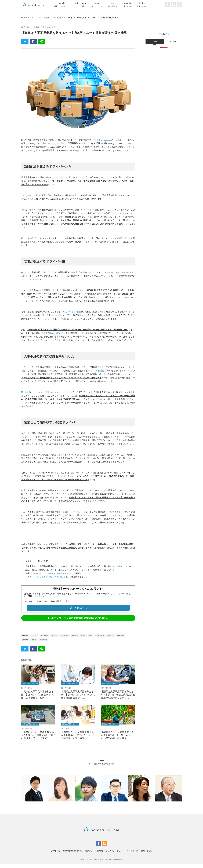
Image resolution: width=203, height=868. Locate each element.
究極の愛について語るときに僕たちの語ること (55, 577)
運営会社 (89, 855)
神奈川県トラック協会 (73, 312)
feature (143, 5)
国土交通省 (26, 396)
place (97, 5)
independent (81, 5)
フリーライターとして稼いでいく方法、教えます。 (51, 580)
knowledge (127, 5)
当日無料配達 (108, 639)
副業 (98, 639)
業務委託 (120, 639)
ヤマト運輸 (96, 140)
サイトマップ (132, 855)
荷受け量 (38, 643)
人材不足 (81, 639)
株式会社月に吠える (122, 570)
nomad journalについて (73, 855)
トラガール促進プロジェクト (51, 396)
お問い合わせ (146, 855)
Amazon (110, 140)
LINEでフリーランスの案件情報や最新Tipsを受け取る (78, 621)
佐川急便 (109, 272)
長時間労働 (58, 643)
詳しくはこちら (78, 611)
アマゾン (36, 639)
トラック (58, 639)
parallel (62, 5)
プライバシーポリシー (115, 855)
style (112, 5)
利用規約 (99, 855)
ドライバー (47, 639)
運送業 (48, 643)
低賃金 (90, 639)
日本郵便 (127, 272)
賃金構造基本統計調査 (52, 333)
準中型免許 (101, 374)
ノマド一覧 (56, 855)
